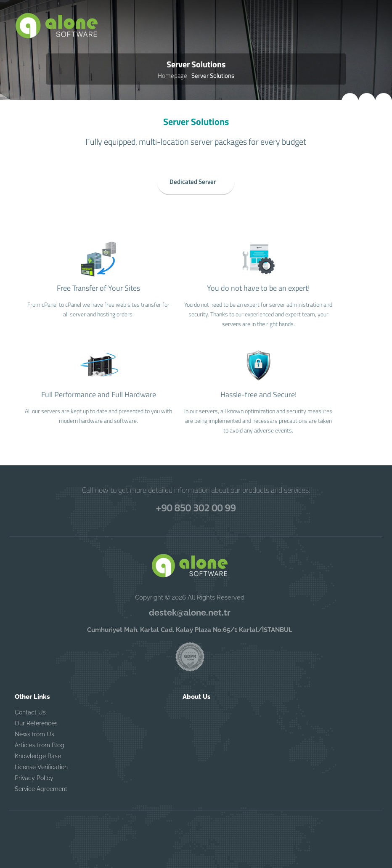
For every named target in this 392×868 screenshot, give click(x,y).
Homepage (172, 76)
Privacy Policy (34, 778)
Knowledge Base (38, 756)
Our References (36, 723)
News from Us (34, 734)
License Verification (41, 767)
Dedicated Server (193, 180)
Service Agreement (41, 789)
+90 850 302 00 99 (196, 507)
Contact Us (30, 712)
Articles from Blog (40, 745)
